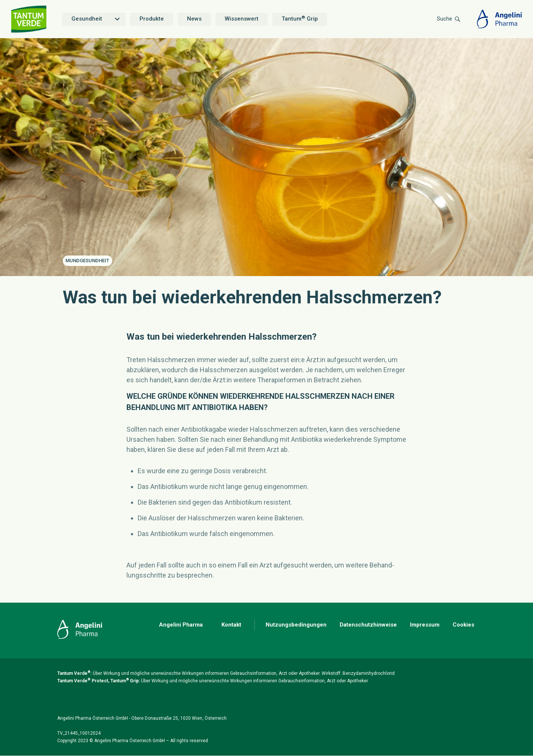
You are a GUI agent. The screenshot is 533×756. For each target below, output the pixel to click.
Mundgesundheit (87, 261)
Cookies (463, 625)
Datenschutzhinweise (368, 625)
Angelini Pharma (181, 625)
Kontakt (231, 625)
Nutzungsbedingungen (296, 625)
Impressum (425, 625)
